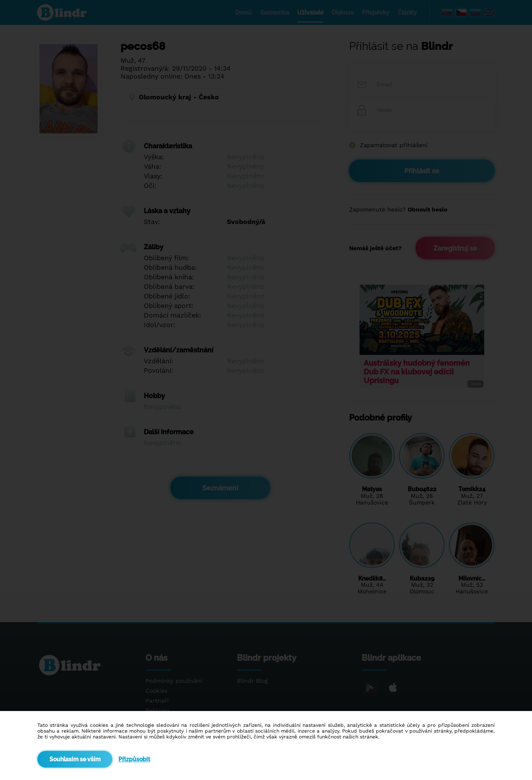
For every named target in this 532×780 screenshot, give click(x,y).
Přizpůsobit (134, 759)
